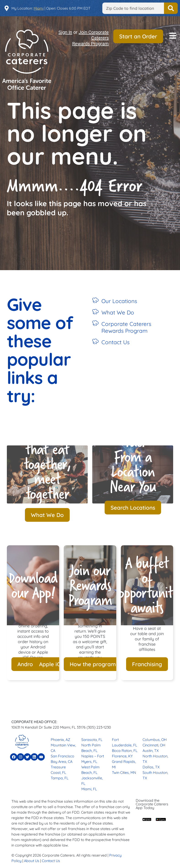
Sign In (65, 32)
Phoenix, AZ (60, 740)
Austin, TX (151, 751)
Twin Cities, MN (124, 772)
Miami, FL (89, 789)
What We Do (118, 312)
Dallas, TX (151, 767)
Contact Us (115, 342)
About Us (32, 861)
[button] (173, 36)
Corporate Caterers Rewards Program (126, 327)
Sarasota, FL (92, 740)
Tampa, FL (60, 778)
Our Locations (119, 301)
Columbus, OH (155, 740)
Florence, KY (122, 756)
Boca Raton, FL (125, 751)
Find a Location (171, 8)
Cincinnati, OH (154, 745)
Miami (39, 8)
